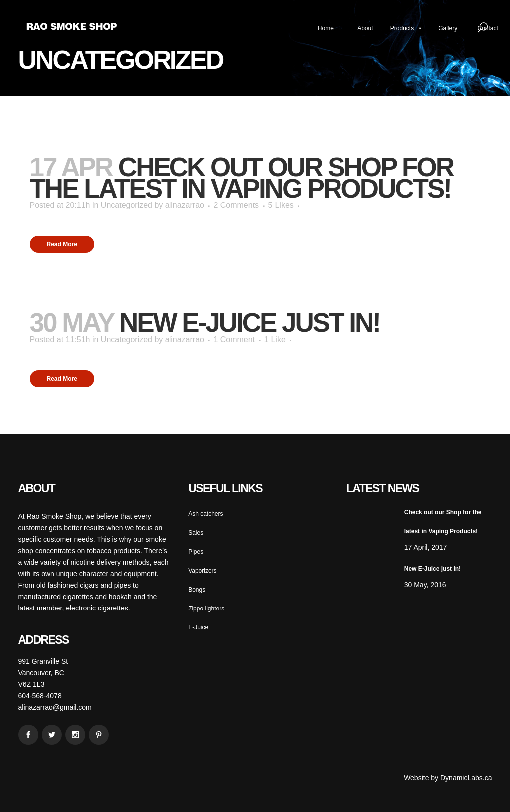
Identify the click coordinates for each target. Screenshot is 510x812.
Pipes (196, 552)
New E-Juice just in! (250, 322)
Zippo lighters (206, 609)
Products (407, 28)
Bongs (197, 590)
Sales (196, 533)
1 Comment (234, 339)
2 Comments (236, 205)
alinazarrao (185, 205)
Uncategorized (126, 205)
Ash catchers (206, 514)
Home (326, 28)
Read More (62, 244)
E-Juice (198, 627)
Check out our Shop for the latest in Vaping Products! (242, 178)
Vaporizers (202, 571)
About (365, 28)
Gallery (448, 28)
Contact (488, 28)
